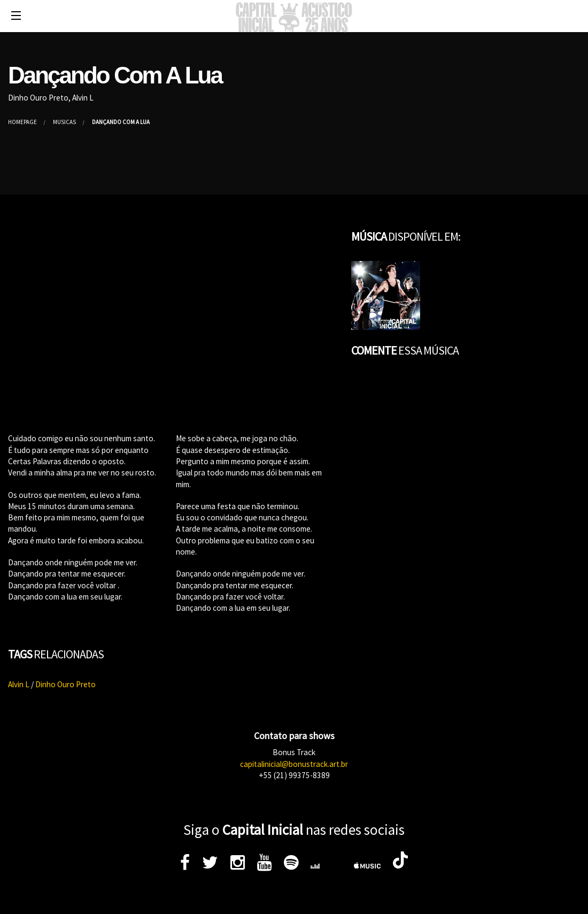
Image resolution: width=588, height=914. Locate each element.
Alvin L (19, 684)
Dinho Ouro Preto (65, 684)
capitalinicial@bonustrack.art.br (294, 764)
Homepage (22, 122)
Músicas (64, 122)
